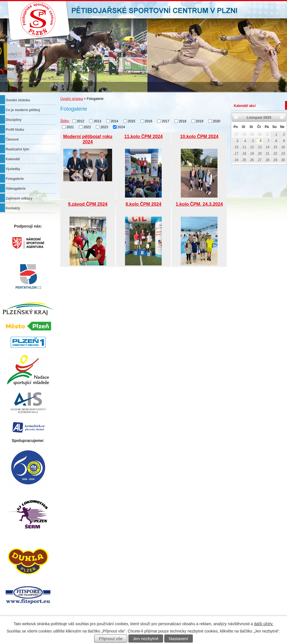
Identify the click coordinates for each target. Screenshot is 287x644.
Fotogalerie (15, 179)
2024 (121, 127)
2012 (81, 121)
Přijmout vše (111, 639)
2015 (132, 121)
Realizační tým (17, 149)
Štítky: (65, 121)
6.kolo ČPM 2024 (143, 204)
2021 (70, 127)
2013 (97, 121)
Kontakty (13, 208)
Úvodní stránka (72, 99)
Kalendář (13, 159)
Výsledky (13, 169)
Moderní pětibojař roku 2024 (88, 139)
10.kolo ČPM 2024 (199, 136)
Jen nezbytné (146, 639)
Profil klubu (15, 130)
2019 (200, 121)
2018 (183, 121)
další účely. (264, 624)
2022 (87, 127)
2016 (149, 121)
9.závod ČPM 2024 (88, 204)
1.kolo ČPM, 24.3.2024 (199, 204)
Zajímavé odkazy (19, 198)
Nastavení (178, 639)
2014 (114, 121)
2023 (104, 127)
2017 (166, 121)
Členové (12, 139)
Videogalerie (16, 189)
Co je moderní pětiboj (23, 110)
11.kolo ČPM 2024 (144, 136)
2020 (217, 121)
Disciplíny (14, 120)
